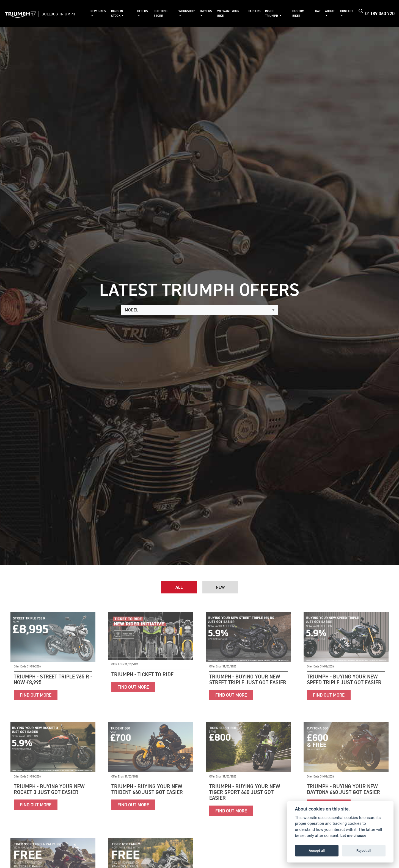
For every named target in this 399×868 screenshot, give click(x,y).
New (220, 587)
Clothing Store (161, 13)
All (179, 587)
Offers (143, 11)
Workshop (187, 11)
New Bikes (98, 11)
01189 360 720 (380, 13)
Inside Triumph (272, 13)
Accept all (317, 851)
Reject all (364, 851)
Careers (254, 11)
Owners (206, 11)
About (330, 11)
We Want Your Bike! (228, 13)
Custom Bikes (298, 13)
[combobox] (200, 310)
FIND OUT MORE (36, 695)
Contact (347, 11)
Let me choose (353, 836)
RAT (318, 11)
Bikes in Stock (117, 13)
